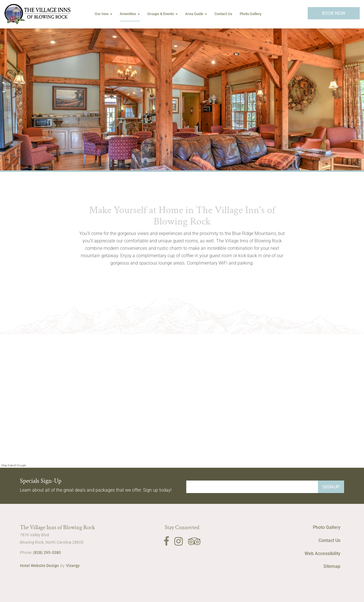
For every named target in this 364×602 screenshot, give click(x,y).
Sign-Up (331, 487)
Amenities (130, 14)
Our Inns (104, 14)
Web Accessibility (322, 553)
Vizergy (73, 566)
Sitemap (332, 566)
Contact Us (223, 14)
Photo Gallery (251, 14)
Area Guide (196, 14)
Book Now (334, 13)
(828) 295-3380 (47, 552)
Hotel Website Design (39, 566)
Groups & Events (163, 14)
